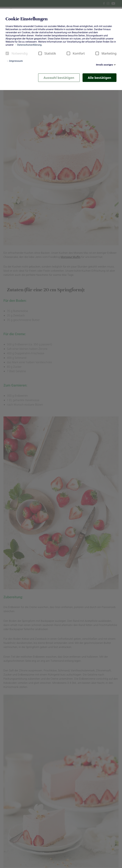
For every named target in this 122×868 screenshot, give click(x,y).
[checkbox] (7, 53)
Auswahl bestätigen (59, 78)
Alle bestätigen (100, 78)
